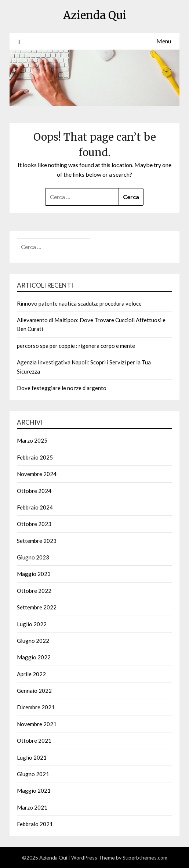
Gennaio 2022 (34, 691)
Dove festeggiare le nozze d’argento (62, 388)
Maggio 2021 (34, 790)
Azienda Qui (95, 15)
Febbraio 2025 (35, 457)
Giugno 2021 (33, 774)
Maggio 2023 (34, 574)
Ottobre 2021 (34, 741)
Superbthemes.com (145, 858)
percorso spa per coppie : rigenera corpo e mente (76, 346)
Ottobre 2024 (34, 491)
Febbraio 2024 (35, 507)
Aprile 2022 (31, 674)
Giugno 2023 (33, 557)
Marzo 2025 (32, 440)
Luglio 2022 (32, 624)
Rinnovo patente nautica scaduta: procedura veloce (79, 303)
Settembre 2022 (37, 607)
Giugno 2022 (33, 641)
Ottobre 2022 (34, 591)
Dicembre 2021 (36, 707)
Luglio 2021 (32, 757)
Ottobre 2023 (34, 524)
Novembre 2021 (37, 724)
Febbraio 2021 (35, 824)
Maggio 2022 (34, 657)
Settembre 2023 (37, 541)
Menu (164, 41)
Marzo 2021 (32, 807)
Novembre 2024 (37, 474)
